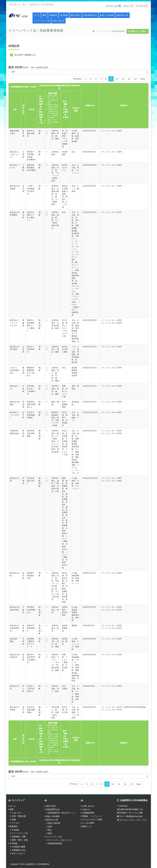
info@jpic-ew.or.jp (134, 816)
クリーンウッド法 (42, 21)
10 (117, 79)
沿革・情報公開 (19, 816)
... (148, 78)
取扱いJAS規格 (107, 15)
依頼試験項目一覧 (62, 813)
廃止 (50, 830)
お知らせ (86, 809)
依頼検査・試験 (19, 837)
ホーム (37, 15)
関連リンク (87, 826)
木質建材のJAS (19, 850)
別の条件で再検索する (23, 55)
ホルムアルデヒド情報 (92, 820)
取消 (50, 833)
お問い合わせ (58, 21)
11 (123, 79)
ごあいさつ (17, 813)
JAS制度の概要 (19, 847)
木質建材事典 (88, 813)
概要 (44, 15)
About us (128, 6)
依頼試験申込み (90, 15)
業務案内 (53, 15)
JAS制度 (64, 15)
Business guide (114, 6)
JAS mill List (141, 6)
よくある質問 (88, 823)
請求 (50, 827)
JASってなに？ (19, 853)
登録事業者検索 (118, 31)
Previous (77, 79)
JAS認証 (16, 830)
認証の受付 (76, 15)
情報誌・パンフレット (92, 816)
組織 (14, 820)
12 (129, 79)
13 (135, 79)
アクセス (16, 823)
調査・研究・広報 (20, 840)
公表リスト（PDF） (138, 31)
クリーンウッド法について (60, 840)
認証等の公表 (123, 15)
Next (143, 79)
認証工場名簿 (54, 823)
